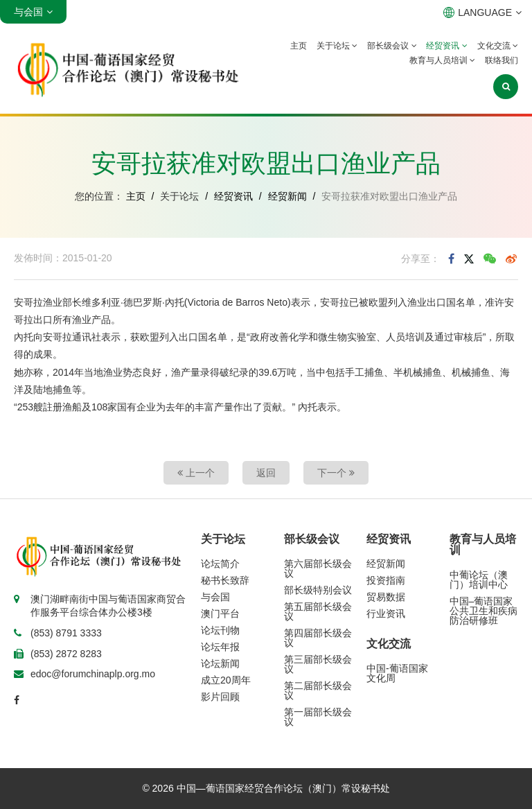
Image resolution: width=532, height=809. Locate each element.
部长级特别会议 (318, 590)
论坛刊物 (220, 630)
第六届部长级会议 (318, 568)
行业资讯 (386, 614)
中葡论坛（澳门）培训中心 (479, 580)
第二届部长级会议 (318, 690)
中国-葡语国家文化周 (397, 673)
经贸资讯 (446, 46)
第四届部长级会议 (318, 638)
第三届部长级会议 (318, 664)
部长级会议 (392, 46)
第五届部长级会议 (318, 611)
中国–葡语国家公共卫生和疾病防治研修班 (484, 611)
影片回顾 (220, 697)
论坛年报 (220, 647)
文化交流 (498, 46)
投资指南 (386, 580)
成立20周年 (226, 680)
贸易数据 (386, 597)
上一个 (196, 473)
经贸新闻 (287, 196)
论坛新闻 (220, 663)
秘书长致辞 (225, 580)
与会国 (215, 597)
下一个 (336, 473)
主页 (299, 46)
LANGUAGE (482, 12)
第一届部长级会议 (318, 717)
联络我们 (502, 60)
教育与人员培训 (442, 60)
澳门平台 (220, 614)
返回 (266, 473)
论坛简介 (220, 564)
